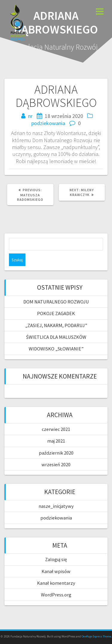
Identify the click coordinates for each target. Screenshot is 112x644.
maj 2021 (56, 441)
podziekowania (48, 123)
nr (30, 116)
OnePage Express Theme (96, 636)
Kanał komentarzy (56, 583)
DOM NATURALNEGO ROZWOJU (56, 302)
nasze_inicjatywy (56, 506)
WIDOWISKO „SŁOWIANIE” (56, 349)
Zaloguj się (56, 559)
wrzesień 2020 (56, 464)
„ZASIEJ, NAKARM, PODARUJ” (56, 325)
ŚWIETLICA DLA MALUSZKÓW (56, 337)
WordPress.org (56, 595)
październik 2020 (56, 453)
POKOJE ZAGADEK (56, 313)
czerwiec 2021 (56, 429)
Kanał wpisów (56, 571)
